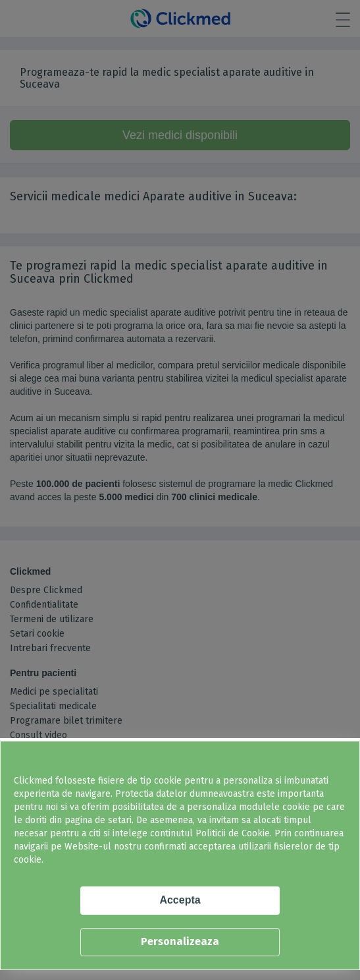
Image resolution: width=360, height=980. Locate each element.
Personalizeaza (180, 941)
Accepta (180, 900)
